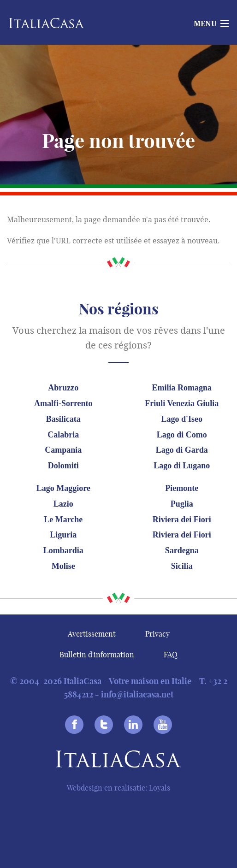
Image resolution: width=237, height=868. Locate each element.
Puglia (182, 504)
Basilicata (63, 419)
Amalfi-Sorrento (63, 403)
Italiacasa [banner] (56, 23)
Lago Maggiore (63, 488)
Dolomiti (63, 466)
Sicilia (182, 566)
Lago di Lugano (182, 466)
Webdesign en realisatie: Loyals (118, 788)
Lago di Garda (182, 450)
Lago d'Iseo (182, 419)
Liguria (63, 535)
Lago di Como (182, 435)
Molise (63, 566)
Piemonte (182, 488)
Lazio (63, 504)
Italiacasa (118, 761)
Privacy (157, 634)
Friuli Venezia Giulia (182, 403)
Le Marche (63, 520)
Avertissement (92, 634)
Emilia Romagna (182, 388)
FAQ (171, 655)
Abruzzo (63, 388)
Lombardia (63, 550)
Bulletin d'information (97, 655)
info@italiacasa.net (137, 694)
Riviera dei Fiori (182, 520)
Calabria (63, 435)
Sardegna (182, 550)
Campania (63, 450)
